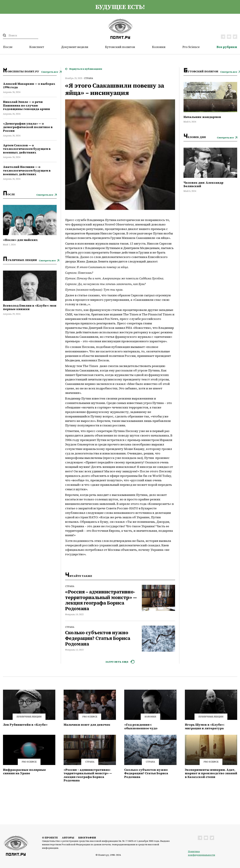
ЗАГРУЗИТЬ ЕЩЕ (117, 662)
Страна (88, 78)
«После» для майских (20, 240)
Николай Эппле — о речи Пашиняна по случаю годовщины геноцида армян (26, 105)
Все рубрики (227, 47)
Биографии (87, 837)
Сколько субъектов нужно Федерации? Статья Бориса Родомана (98, 638)
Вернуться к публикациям (86, 69)
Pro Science (191, 47)
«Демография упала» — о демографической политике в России (28, 127)
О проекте (50, 837)
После (8, 47)
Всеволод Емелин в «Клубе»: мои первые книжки (30, 307)
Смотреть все (50, 72)
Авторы (68, 837)
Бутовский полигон (120, 47)
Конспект (37, 47)
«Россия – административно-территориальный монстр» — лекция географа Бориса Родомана (101, 600)
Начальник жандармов (202, 117)
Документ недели (75, 47)
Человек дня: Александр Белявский (203, 184)
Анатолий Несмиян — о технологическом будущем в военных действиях (27, 170)
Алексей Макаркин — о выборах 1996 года (29, 86)
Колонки (159, 47)
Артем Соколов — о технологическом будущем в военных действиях (27, 149)
